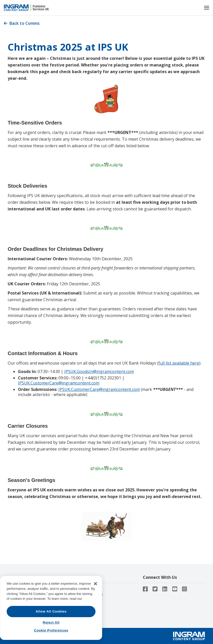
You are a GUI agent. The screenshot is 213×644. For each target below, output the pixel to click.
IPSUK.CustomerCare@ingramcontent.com (59, 383)
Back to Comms (22, 23)
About (13, 588)
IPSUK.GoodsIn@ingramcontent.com (99, 371)
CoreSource (85, 588)
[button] (207, 7)
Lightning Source (89, 595)
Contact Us (17, 595)
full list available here (179, 363)
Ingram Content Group (26, 601)
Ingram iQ (83, 601)
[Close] (95, 611)
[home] (101, 8)
